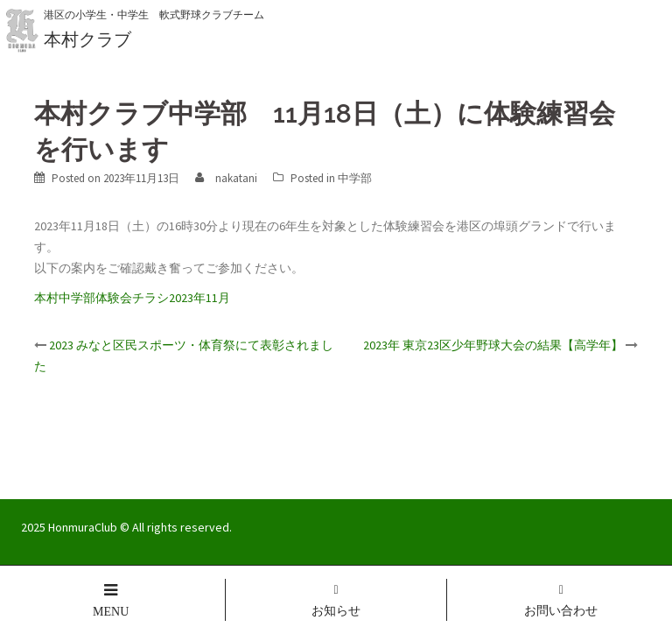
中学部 (355, 178)
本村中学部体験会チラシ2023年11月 (132, 298)
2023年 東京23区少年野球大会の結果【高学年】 (493, 345)
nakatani (236, 178)
